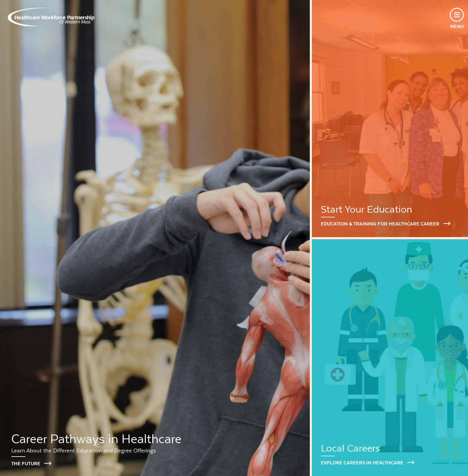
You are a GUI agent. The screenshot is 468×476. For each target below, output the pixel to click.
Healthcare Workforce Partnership (51, 17)
